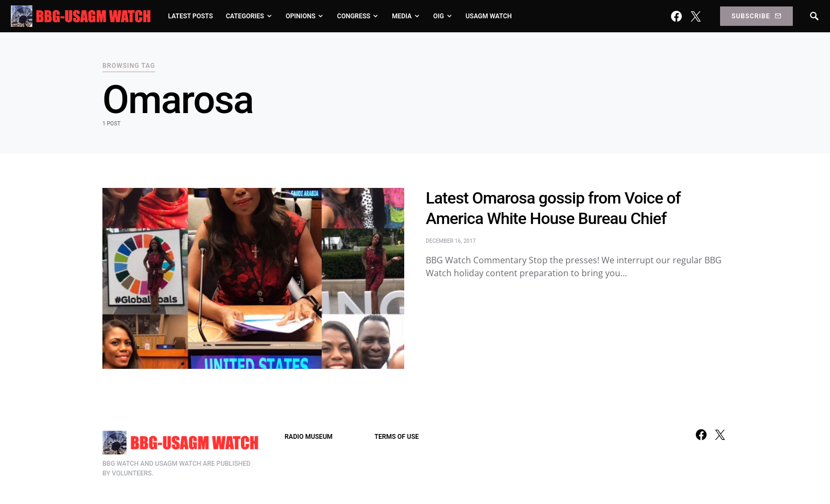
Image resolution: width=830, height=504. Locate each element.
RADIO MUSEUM (309, 437)
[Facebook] (676, 16)
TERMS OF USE (397, 437)
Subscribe (756, 16)
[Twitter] (696, 16)
